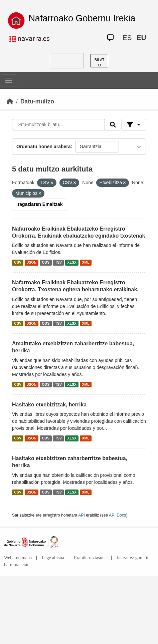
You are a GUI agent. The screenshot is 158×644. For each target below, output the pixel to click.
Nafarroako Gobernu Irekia (82, 18)
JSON (32, 262)
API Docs (117, 515)
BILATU (100, 63)
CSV (18, 262)
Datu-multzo (37, 101)
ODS (46, 262)
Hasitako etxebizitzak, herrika (49, 405)
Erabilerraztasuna (90, 558)
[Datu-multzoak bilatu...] (58, 125)
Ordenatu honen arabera (44, 146)
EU (141, 38)
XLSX (72, 262)
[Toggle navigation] (9, 80)
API (82, 515)
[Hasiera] (10, 101)
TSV (58, 262)
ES (127, 38)
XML (86, 262)
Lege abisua (53, 558)
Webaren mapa (18, 558)
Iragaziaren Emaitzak (40, 204)
